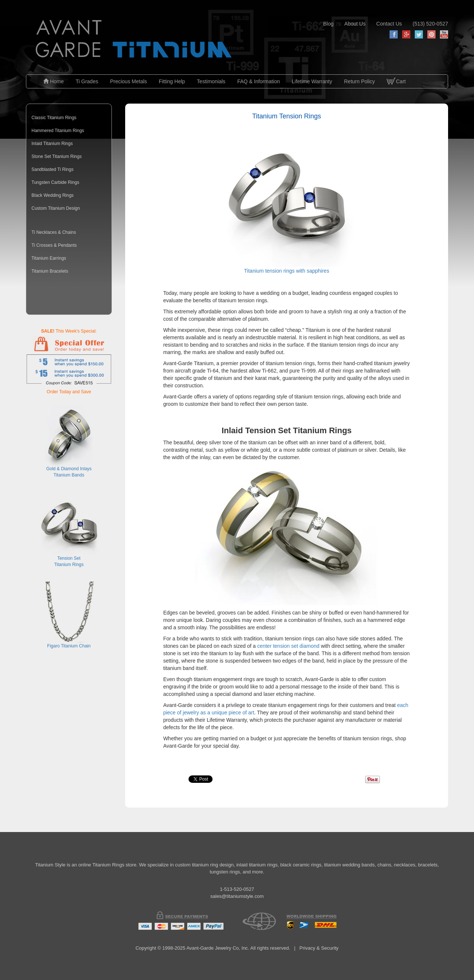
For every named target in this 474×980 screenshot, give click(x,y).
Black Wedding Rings (53, 195)
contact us (389, 24)
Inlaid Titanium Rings (52, 144)
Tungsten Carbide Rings (55, 182)
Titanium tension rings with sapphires (287, 208)
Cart (396, 87)
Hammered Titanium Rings (58, 131)
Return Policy (359, 81)
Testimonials (211, 81)
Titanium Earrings (49, 258)
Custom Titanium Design (56, 208)
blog (328, 24)
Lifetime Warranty (312, 81)
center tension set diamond (288, 646)
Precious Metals (128, 81)
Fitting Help (172, 81)
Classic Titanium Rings (54, 118)
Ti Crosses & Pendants (54, 245)
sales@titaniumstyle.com (237, 896)
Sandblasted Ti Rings (52, 169)
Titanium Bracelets (50, 271)
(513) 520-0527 (430, 24)
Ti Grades (87, 81)
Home (54, 81)
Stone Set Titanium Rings (56, 156)
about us (355, 24)
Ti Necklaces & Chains (54, 232)
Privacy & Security (319, 948)
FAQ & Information (259, 81)
